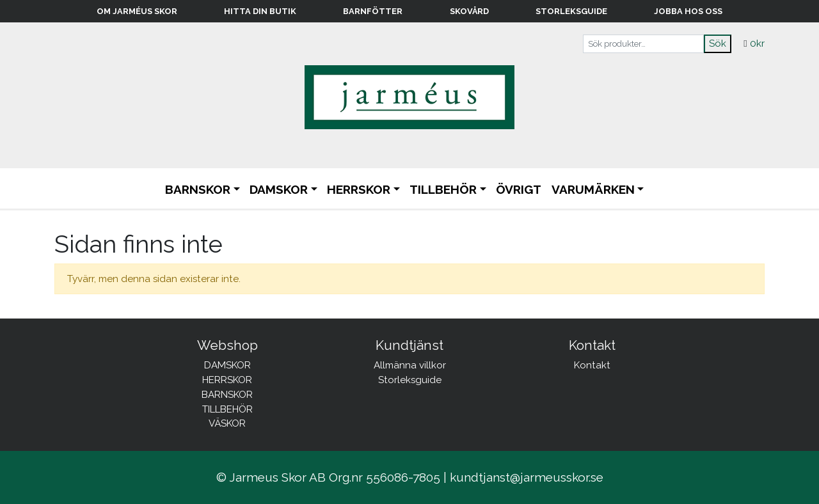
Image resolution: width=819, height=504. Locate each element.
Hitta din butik (260, 11)
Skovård (469, 11)
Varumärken (593, 189)
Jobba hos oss (688, 11)
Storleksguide (571, 11)
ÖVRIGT (519, 189)
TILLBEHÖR (443, 189)
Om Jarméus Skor (137, 11)
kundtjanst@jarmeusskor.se (527, 477)
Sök (718, 43)
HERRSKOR (359, 189)
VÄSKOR (227, 423)
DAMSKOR (279, 189)
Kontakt (592, 365)
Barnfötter (373, 11)
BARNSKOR (198, 189)
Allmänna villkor (410, 365)
